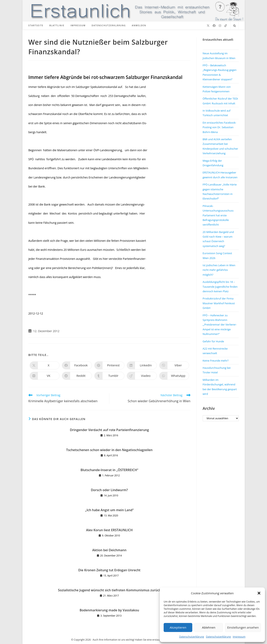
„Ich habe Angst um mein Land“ (109, 510)
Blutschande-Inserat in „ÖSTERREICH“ (109, 470)
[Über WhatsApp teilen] (174, 376)
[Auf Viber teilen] (174, 365)
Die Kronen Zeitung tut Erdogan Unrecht (109, 570)
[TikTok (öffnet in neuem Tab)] (226, 26)
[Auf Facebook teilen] (77, 365)
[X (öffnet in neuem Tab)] (208, 26)
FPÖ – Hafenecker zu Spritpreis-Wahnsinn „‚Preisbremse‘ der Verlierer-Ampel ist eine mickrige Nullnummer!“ (220, 325)
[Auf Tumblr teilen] (109, 376)
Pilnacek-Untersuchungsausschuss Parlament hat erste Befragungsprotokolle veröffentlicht (218, 215)
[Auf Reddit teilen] (77, 376)
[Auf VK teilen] (45, 376)
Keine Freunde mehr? (216, 361)
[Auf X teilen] (45, 365)
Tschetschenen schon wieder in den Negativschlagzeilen (109, 450)
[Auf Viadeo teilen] (142, 376)
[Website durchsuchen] (235, 26)
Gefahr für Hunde (213, 341)
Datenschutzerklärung (192, 637)
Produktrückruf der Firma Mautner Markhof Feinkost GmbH (219, 303)
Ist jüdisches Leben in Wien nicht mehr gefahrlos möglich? (219, 270)
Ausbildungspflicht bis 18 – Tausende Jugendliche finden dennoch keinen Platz (220, 287)
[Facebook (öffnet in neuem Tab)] (214, 26)
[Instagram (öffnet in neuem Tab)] (220, 26)
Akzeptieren (178, 627)
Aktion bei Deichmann (109, 550)
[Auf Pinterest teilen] (109, 365)
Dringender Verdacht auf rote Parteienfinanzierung (109, 430)
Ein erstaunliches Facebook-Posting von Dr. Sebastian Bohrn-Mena (220, 127)
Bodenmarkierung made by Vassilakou (109, 610)
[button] (259, 593)
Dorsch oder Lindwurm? (109, 490)
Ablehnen (209, 627)
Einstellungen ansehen (243, 627)
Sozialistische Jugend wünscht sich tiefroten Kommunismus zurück (109, 590)
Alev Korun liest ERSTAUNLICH (109, 530)
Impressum (239, 637)
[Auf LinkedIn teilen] (142, 365)
